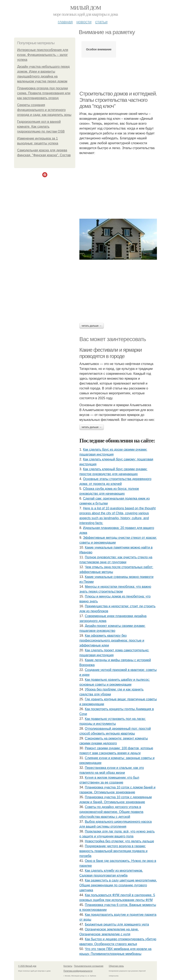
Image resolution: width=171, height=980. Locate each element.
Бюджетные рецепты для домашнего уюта (117, 924)
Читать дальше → (92, 326)
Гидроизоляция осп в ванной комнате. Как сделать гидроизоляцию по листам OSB (41, 127)
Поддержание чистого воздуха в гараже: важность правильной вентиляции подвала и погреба (113, 851)
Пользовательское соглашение (89, 966)
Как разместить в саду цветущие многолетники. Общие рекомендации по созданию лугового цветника (118, 885)
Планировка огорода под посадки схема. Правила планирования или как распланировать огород (44, 93)
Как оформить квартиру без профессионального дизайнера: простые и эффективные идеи (112, 640)
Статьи (101, 22)
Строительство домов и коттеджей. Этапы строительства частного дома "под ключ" (118, 100)
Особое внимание (99, 49)
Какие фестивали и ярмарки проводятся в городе (110, 353)
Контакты (68, 966)
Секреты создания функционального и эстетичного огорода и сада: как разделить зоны (44, 110)
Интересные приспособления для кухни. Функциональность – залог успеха (43, 55)
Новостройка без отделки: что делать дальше (119, 841)
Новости (84, 22)
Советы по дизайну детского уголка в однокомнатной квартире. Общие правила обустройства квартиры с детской (111, 812)
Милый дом (85, 8)
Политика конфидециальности (78, 971)
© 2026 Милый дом (27, 966)
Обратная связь (116, 966)
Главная (65, 22)
